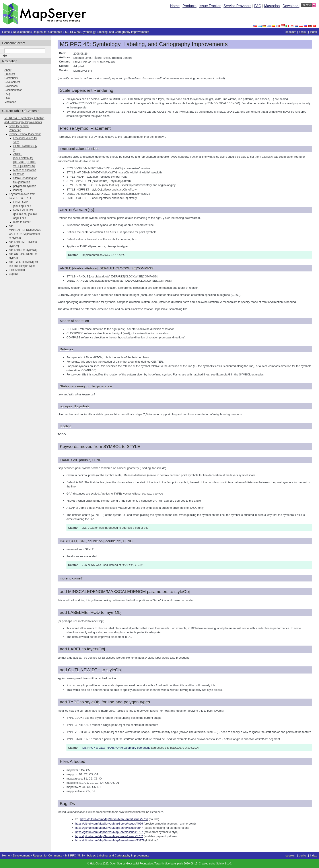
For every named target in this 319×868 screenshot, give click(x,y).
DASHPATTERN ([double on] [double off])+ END (25, 214)
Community (11, 78)
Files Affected (17, 270)
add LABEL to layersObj (23, 250)
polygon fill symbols (25, 186)
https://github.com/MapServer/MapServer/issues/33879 (110, 840)
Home (175, 6)
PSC (7, 98)
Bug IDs (14, 274)
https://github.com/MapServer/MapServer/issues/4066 (109, 824)
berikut (303, 32)
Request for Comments (47, 32)
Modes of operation (25, 170)
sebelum (291, 32)
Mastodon (272, 6)
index (313, 32)
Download (291, 6)
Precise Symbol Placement (25, 134)
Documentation (13, 90)
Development (21, 32)
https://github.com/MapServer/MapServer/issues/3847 (109, 828)
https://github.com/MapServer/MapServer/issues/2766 (114, 819)
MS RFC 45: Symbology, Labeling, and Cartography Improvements (107, 32)
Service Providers (237, 6)
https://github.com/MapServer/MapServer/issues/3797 (109, 832)
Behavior (18, 174)
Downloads (11, 86)
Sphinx (220, 864)
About (8, 70)
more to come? (22, 222)
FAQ (258, 6)
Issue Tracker (210, 6)
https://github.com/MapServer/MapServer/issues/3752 (109, 836)
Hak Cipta (96, 864)
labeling (18, 190)
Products (190, 6)
